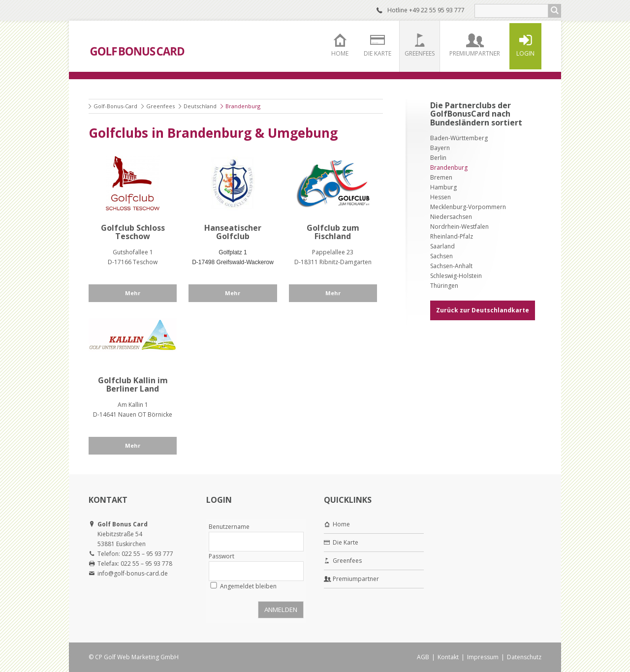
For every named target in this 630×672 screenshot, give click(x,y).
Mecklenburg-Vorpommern (468, 207)
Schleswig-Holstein (456, 276)
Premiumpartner (475, 53)
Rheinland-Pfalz (452, 236)
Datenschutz (524, 657)
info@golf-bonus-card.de (133, 573)
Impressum (483, 657)
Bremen (441, 177)
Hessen (441, 197)
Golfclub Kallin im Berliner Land (133, 385)
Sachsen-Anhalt (451, 266)
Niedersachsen (451, 217)
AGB (423, 657)
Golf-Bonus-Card (115, 106)
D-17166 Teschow (133, 262)
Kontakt (448, 657)
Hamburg (443, 187)
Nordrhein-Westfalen (459, 227)
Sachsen (441, 256)
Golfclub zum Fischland (333, 232)
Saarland (442, 246)
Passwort (221, 556)
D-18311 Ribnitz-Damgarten (333, 262)
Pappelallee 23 (333, 252)
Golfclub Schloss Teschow (133, 232)
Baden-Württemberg (459, 138)
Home (340, 53)
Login (525, 53)
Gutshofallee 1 (133, 252)
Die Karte (378, 53)
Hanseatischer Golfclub (233, 232)
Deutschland (200, 106)
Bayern (440, 148)
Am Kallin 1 (133, 405)
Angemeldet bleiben (248, 586)
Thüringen (444, 286)
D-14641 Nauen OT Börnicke (133, 414)
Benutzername (229, 527)
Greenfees (420, 53)
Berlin (438, 158)
